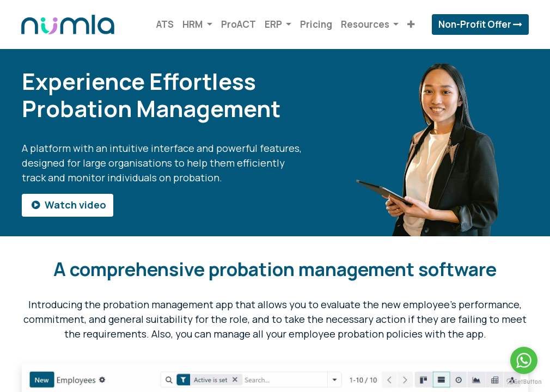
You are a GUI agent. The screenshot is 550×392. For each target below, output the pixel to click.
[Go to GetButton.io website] (524, 381)
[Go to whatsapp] (524, 360)
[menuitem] (164, 24)
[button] (410, 24)
